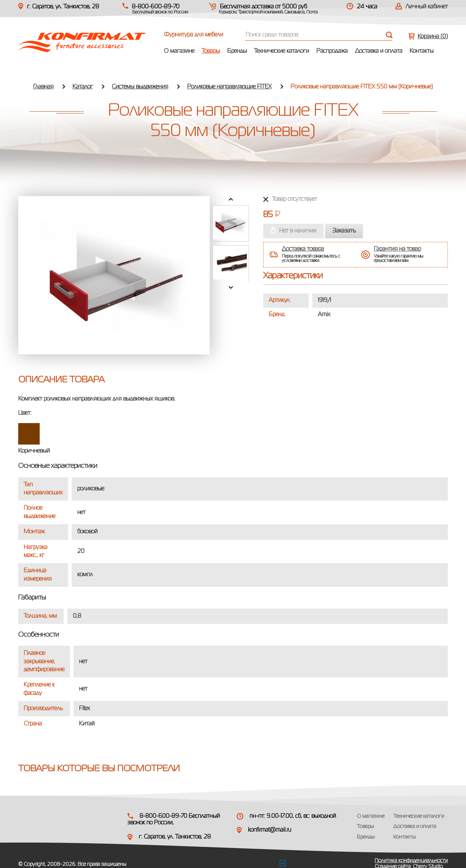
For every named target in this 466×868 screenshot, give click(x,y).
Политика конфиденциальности (411, 861)
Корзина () (433, 37)
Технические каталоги (282, 51)
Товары (211, 51)
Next (231, 287)
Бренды (237, 51)
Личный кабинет (427, 7)
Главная (43, 87)
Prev (231, 199)
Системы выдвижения (140, 87)
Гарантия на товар (397, 249)
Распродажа (332, 51)
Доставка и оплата (379, 51)
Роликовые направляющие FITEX (229, 87)
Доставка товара (303, 249)
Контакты (422, 51)
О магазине (179, 51)
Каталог (83, 87)
